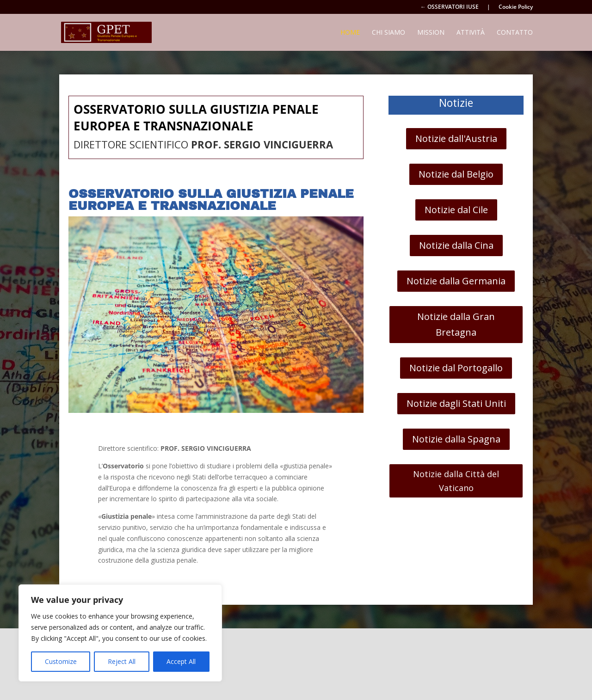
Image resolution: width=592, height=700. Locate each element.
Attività (471, 33)
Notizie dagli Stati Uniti (456, 403)
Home (350, 33)
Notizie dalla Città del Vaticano (456, 481)
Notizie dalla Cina (456, 245)
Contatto (515, 33)
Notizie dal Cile (456, 210)
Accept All (181, 661)
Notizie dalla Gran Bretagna (456, 324)
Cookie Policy (516, 7)
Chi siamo (388, 33)
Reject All (122, 661)
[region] (120, 633)
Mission (431, 33)
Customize (61, 661)
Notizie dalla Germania (456, 281)
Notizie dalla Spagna (456, 439)
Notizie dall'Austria (456, 138)
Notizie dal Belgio (456, 174)
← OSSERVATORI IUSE (450, 7)
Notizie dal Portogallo (456, 368)
